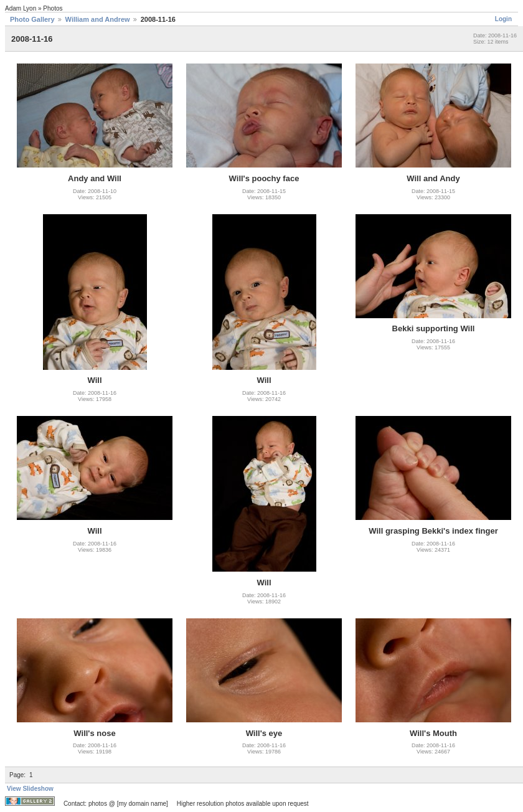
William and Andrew (98, 19)
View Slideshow (30, 789)
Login (503, 19)
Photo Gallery (32, 19)
